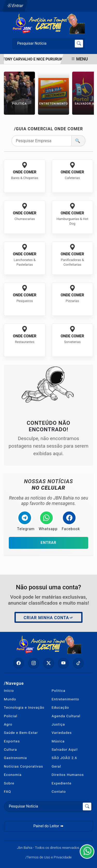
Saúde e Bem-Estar (21, 733)
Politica (59, 691)
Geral (57, 766)
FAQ (8, 791)
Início (9, 691)
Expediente (62, 783)
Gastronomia (15, 758)
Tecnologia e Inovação (24, 707)
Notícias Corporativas (23, 766)
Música (58, 741)
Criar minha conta (48, 618)
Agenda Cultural (66, 716)
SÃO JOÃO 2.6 (65, 758)
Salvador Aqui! (65, 749)
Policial (11, 716)
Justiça (58, 724)
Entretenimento (66, 699)
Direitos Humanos (68, 775)
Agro (8, 724)
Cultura (10, 749)
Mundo (10, 699)
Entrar (15, 6)
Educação (61, 707)
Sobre (9, 783)
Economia (13, 775)
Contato (59, 791)
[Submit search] (79, 44)
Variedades (62, 733)
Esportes (12, 741)
